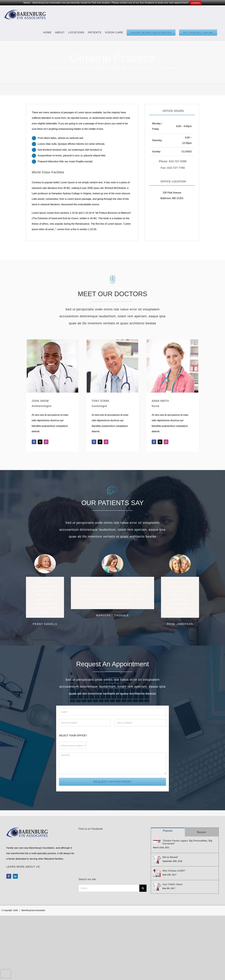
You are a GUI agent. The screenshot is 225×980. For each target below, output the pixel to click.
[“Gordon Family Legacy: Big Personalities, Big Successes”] (157, 841)
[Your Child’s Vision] (157, 887)
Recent (202, 832)
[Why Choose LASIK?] (157, 873)
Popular (168, 831)
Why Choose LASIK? (174, 871)
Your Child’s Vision (173, 884)
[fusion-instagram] (46, 442)
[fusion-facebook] (34, 442)
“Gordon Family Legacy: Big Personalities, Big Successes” (187, 842)
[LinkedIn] (15, 876)
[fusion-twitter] (40, 442)
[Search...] (109, 857)
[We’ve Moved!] (157, 860)
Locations (196, 3)
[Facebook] (9, 876)
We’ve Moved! (170, 857)
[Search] (143, 857)
